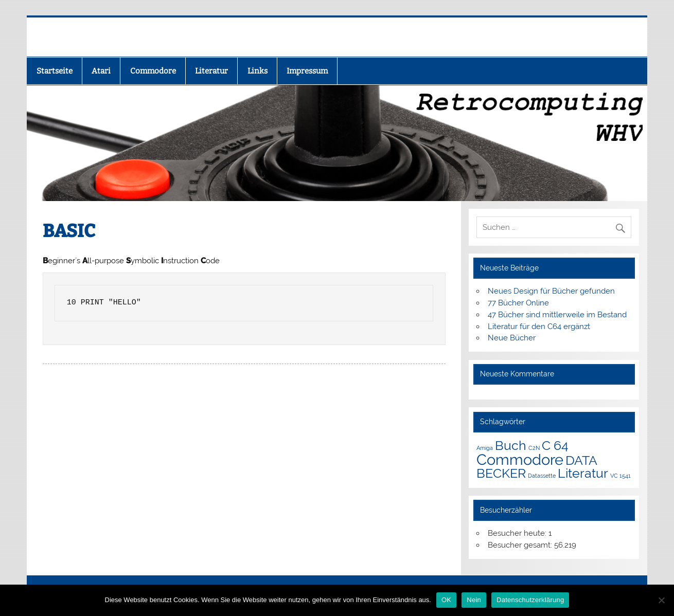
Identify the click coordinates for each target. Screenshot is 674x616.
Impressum (307, 71)
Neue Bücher (512, 338)
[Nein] (661, 600)
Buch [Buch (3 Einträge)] (511, 446)
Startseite (55, 71)
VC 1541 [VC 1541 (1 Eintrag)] (620, 476)
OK (446, 600)
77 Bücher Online (518, 303)
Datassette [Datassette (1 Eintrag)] (542, 476)
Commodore (153, 71)
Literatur (211, 71)
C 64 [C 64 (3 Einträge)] (555, 446)
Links (258, 71)
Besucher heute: (518, 533)
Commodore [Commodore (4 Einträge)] (520, 459)
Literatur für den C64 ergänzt (539, 327)
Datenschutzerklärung (530, 600)
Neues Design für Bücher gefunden (551, 291)
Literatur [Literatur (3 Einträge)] (583, 473)
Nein (474, 600)
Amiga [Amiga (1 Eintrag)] (485, 448)
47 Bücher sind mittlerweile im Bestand (557, 315)
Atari (101, 71)
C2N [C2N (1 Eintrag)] (534, 448)
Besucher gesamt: (521, 545)
